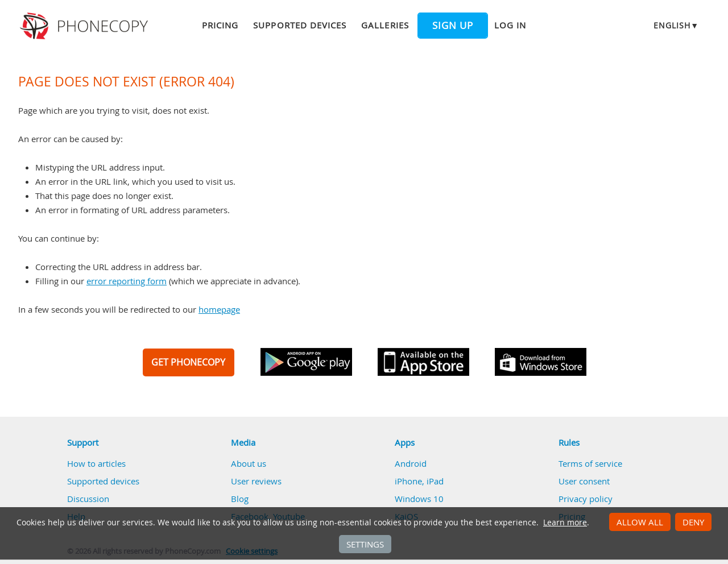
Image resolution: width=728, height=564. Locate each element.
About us (249, 463)
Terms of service (590, 463)
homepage (219, 309)
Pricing (220, 25)
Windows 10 (419, 499)
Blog (240, 499)
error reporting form (127, 281)
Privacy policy (586, 499)
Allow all (640, 522)
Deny (693, 522)
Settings (365, 544)
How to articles (96, 463)
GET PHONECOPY (188, 362)
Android (411, 463)
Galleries (385, 25)
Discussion (88, 499)
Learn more (565, 522)
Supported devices (300, 25)
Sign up (453, 26)
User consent (584, 481)
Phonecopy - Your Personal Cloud (86, 26)
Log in (510, 25)
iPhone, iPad (419, 481)
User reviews (256, 481)
